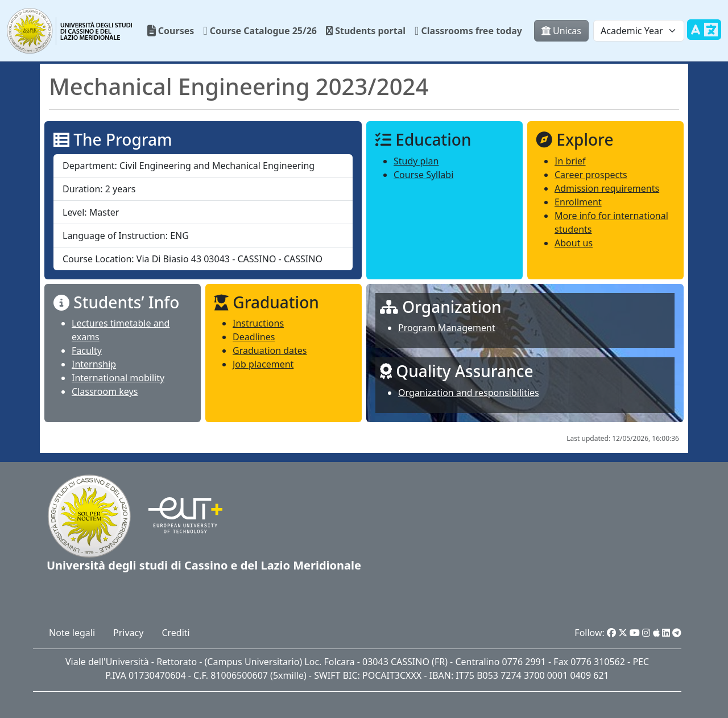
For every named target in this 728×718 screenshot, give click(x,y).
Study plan (416, 161)
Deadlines (254, 337)
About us (574, 243)
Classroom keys (105, 391)
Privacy (128, 633)
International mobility (118, 378)
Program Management (447, 328)
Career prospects (591, 175)
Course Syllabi (423, 175)
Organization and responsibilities (469, 393)
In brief (570, 161)
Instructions (258, 323)
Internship (94, 364)
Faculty (87, 350)
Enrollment (578, 202)
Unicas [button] (561, 31)
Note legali (72, 633)
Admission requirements (607, 188)
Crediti (175, 633)
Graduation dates (270, 350)
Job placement (263, 364)
